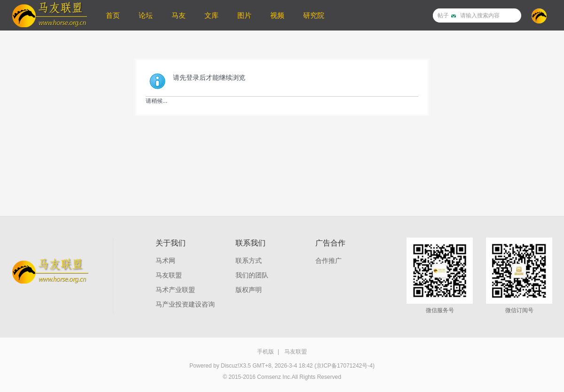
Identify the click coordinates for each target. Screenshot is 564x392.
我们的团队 (252, 275)
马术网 (165, 261)
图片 (244, 15)
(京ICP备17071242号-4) (345, 366)
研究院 (314, 15)
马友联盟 (169, 275)
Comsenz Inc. (274, 377)
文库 (211, 15)
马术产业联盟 (175, 290)
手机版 (266, 352)
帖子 (443, 15)
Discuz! (230, 366)
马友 (179, 15)
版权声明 (249, 290)
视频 (277, 15)
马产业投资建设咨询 (185, 304)
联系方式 (249, 261)
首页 (113, 15)
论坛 (146, 15)
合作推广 (329, 261)
